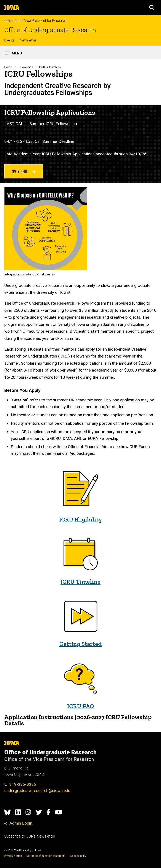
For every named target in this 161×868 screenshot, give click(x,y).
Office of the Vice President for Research (35, 21)
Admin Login (21, 823)
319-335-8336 (20, 784)
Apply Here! (24, 171)
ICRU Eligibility (81, 519)
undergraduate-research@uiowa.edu (37, 791)
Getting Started (80, 644)
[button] (152, 8)
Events (9, 40)
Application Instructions (39, 717)
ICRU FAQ (81, 706)
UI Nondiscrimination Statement (46, 856)
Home (8, 67)
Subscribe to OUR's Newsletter (30, 836)
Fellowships (26, 67)
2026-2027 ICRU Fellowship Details (78, 720)
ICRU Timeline (80, 582)
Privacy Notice (13, 856)
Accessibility (78, 856)
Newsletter (28, 40)
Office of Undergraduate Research (50, 30)
